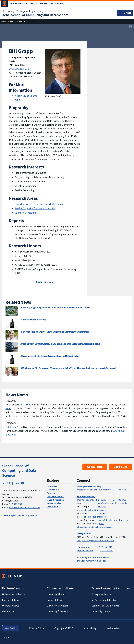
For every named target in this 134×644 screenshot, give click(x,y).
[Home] (4, 21)
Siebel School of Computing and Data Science (19, 471)
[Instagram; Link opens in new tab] (8, 483)
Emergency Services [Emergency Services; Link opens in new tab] (102, 594)
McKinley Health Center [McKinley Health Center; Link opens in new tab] (104, 600)
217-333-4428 (120, 490)
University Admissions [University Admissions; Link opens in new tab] (14, 594)
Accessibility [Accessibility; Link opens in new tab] (90, 628)
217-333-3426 (16, 504)
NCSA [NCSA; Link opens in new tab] (8, 408)
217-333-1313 (106, 547)
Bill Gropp (26, 405)
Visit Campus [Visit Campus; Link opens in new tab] (9, 611)
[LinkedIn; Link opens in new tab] (17, 483)
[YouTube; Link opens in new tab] (23, 483)
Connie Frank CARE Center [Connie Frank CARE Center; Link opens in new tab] (105, 606)
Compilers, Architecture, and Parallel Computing (40, 204)
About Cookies (11, 628)
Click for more (45, 282)
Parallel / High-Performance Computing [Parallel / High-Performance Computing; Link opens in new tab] (35, 208)
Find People (53, 490)
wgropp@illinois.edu (20, 69)
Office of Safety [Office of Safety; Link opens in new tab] (85, 551)
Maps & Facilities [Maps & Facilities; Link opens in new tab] (55, 500)
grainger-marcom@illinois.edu (91, 561)
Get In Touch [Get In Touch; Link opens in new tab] (95, 467)
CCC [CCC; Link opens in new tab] (120, 405)
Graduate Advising (86, 496)
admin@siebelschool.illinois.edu (24, 507)
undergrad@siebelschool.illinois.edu (94, 490)
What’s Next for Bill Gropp (33, 320)
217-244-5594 (106, 551)
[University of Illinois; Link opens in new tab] (13, 576)
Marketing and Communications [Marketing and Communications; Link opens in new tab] (93, 557)
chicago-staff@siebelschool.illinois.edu (95, 540)
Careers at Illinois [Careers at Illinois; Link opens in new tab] (11, 600)
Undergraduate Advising (89, 486)
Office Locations (55, 496)
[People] (22, 21)
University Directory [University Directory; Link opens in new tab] (57, 611)
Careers (51, 493)
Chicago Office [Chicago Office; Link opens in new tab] (84, 534)
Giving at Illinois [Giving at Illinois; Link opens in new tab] (55, 600)
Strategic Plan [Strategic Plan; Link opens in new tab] (54, 503)
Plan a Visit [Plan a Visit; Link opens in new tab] (52, 507)
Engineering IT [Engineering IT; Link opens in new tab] (84, 547)
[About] (13, 21)
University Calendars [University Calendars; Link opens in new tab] (58, 606)
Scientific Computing (26, 213)
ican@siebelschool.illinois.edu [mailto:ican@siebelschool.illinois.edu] (112, 503)
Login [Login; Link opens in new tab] (6, 637)
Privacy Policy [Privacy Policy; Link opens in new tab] (37, 628)
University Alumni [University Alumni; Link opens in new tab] (56, 594)
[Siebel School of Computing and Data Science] (35, 15)
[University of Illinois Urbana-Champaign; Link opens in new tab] (33, 4)
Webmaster (113, 628)
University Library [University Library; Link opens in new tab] (101, 611)
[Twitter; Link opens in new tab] (4, 483)
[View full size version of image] (131, 27)
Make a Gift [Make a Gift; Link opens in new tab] (120, 467)
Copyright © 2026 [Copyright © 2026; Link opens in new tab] (64, 628)
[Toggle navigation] (125, 13)
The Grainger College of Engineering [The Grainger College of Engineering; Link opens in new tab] (22, 11)
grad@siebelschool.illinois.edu (91, 500)
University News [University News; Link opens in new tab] (11, 606)
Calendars (52, 486)
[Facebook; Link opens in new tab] (13, 483)
